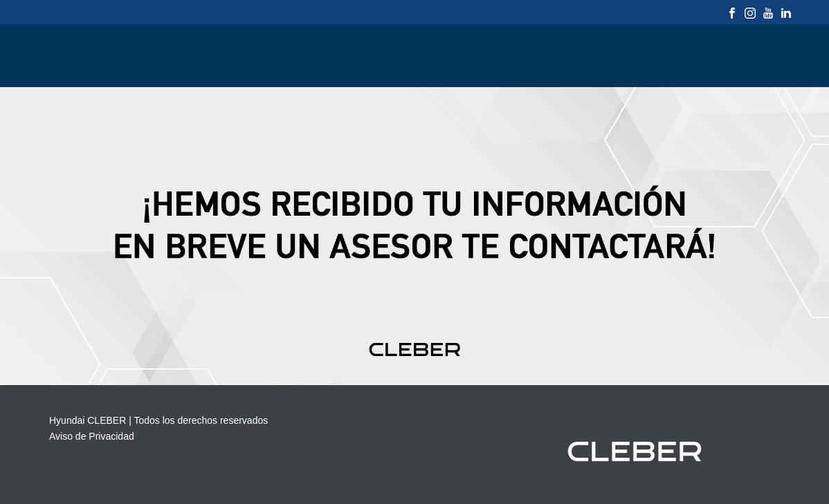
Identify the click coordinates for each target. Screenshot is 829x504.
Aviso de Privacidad (92, 436)
